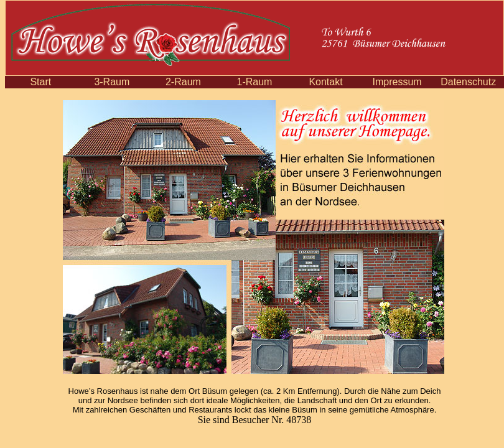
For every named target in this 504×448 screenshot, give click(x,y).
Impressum (397, 82)
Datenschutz (468, 82)
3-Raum (112, 82)
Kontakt (325, 82)
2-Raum (183, 82)
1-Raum (255, 82)
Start (40, 82)
